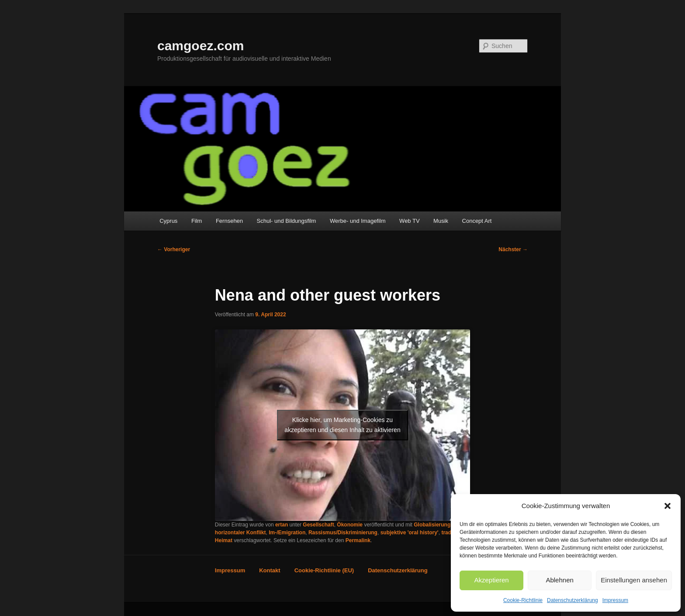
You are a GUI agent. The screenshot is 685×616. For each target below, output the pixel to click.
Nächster (513, 249)
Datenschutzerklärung (573, 600)
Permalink (358, 540)
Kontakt (270, 570)
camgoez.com (201, 46)
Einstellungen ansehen (634, 580)
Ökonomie (350, 525)
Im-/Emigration (287, 533)
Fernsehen (229, 221)
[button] (668, 506)
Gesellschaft (318, 525)
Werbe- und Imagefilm (358, 221)
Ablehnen (559, 580)
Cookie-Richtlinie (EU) (324, 570)
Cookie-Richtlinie (523, 600)
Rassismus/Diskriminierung (343, 533)
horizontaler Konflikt (240, 533)
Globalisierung (432, 525)
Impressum (615, 600)
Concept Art (477, 221)
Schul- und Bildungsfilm (287, 221)
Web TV (409, 221)
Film (197, 221)
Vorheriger (174, 249)
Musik (441, 221)
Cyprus (168, 221)
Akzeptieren (491, 580)
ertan (282, 525)
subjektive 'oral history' (410, 533)
